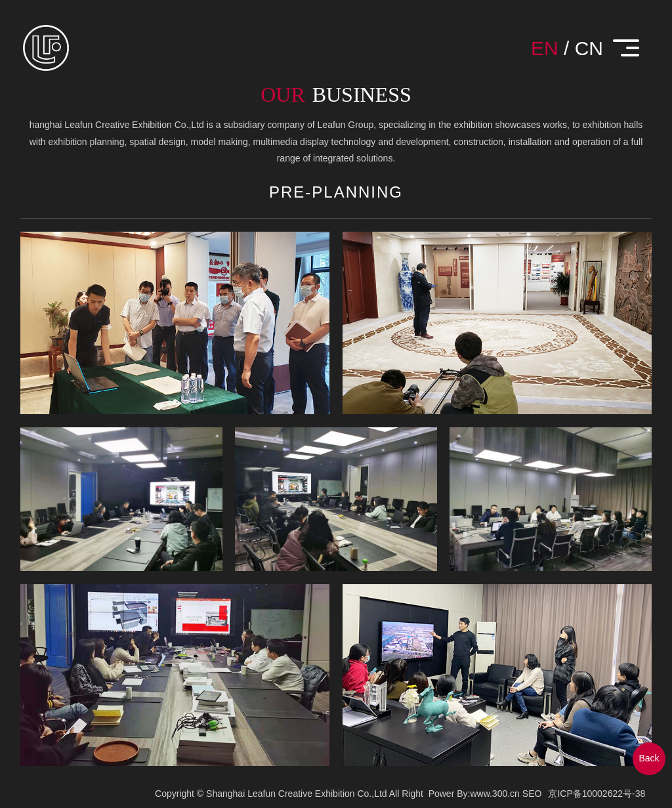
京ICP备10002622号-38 (597, 794)
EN (545, 48)
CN (589, 48)
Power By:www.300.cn (474, 794)
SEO (532, 794)
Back (649, 758)
